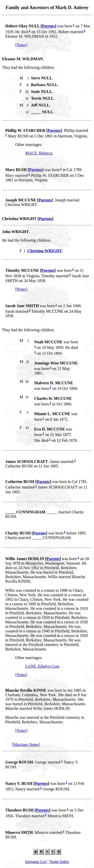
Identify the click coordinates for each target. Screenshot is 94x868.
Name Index (59, 862)
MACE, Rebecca (39, 153)
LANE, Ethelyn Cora (42, 666)
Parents (48, 26)
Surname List (36, 862)
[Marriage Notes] (26, 745)
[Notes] (21, 45)
